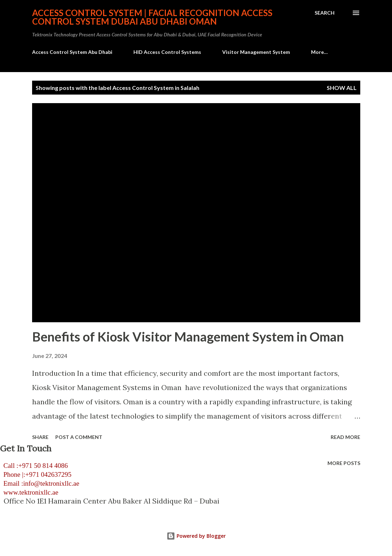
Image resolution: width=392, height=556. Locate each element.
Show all (342, 88)
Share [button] (40, 437)
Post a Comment (79, 437)
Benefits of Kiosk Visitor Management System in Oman (188, 337)
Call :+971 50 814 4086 (34, 466)
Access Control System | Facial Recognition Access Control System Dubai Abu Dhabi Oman (152, 17)
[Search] (325, 13)
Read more (345, 437)
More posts (344, 463)
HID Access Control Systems (167, 52)
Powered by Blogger (196, 536)
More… (319, 52)
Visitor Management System (256, 52)
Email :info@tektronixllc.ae (40, 483)
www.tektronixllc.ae (29, 492)
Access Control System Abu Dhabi (72, 52)
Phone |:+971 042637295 (36, 474)
